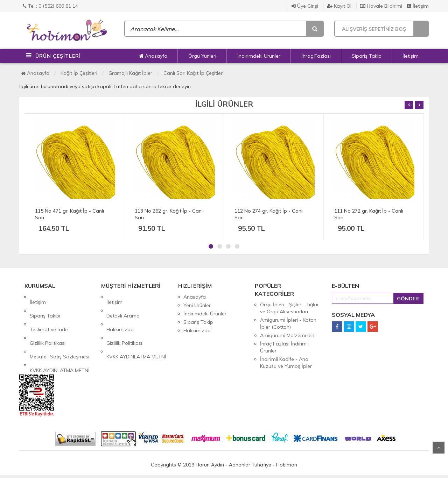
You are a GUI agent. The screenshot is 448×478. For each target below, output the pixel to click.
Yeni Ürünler (197, 305)
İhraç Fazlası (316, 56)
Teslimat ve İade (49, 314)
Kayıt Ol (339, 6)
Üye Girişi (305, 6)
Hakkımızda (120, 314)
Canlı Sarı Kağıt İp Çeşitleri (194, 73)
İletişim (418, 6)
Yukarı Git (439, 448)
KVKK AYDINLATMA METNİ (60, 339)
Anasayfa (153, 56)
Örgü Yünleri (202, 56)
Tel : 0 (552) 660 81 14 (50, 6)
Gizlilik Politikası (48, 322)
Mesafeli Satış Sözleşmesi (59, 330)
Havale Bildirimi (381, 6)
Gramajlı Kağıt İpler (130, 73)
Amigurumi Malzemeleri (287, 335)
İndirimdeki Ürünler (259, 56)
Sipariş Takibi (45, 305)
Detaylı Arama (123, 305)
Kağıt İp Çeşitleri (79, 73)
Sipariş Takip (367, 56)
